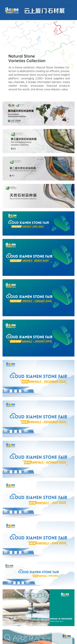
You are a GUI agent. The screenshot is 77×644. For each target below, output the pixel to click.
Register (53, 23)
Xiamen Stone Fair (16, 41)
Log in (39, 23)
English (69, 23)
